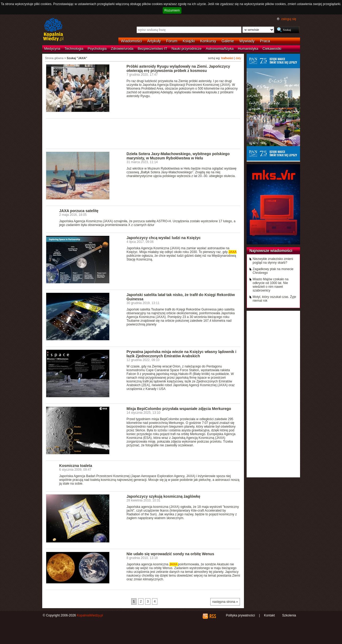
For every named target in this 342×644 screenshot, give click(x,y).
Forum (172, 41)
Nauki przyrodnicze (186, 49)
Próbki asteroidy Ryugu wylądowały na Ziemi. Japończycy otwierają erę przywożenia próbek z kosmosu (178, 68)
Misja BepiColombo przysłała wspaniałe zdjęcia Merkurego (179, 409)
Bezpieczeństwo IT (152, 49)
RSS (213, 616)
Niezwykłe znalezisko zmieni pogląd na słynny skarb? (273, 261)
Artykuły (154, 41)
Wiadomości (131, 41)
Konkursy (208, 41)
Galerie (228, 41)
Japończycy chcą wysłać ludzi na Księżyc (164, 238)
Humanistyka (248, 49)
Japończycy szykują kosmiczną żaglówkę (164, 496)
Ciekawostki (272, 49)
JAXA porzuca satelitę (79, 211)
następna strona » (225, 602)
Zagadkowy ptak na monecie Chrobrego (273, 271)
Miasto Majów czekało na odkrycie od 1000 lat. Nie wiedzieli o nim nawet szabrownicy (271, 285)
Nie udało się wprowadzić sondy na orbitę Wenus (170, 554)
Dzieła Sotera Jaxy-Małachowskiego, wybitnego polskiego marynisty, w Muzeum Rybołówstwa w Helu (178, 156)
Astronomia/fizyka (220, 49)
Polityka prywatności (240, 615)
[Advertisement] (143, 133)
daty (238, 58)
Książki (189, 41)
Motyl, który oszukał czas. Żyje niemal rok (275, 299)
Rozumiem (172, 10)
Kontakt (269, 615)
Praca (265, 41)
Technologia (74, 49)
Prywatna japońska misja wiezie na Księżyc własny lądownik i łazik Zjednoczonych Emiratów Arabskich (182, 354)
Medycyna (52, 49)
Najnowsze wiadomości (271, 251)
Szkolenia (289, 615)
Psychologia (97, 49)
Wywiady (247, 41)
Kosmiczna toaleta (76, 466)
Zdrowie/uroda (122, 49)
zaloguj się (289, 19)
